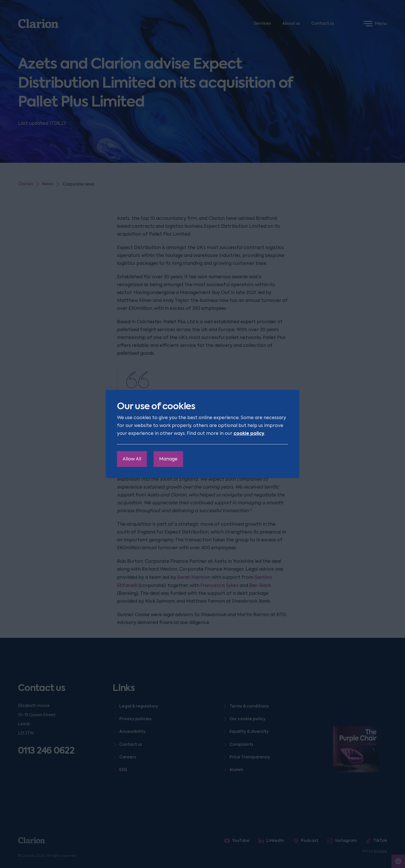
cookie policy (249, 433)
